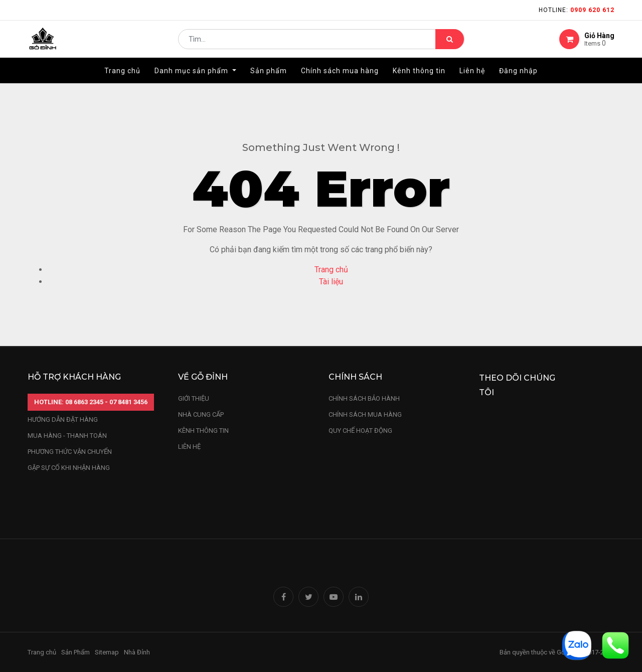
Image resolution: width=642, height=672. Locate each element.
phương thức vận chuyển (70, 452)
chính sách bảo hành (364, 398)
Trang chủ (331, 270)
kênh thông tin (203, 431)
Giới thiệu (194, 398)
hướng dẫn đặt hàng (63, 419)
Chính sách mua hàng (365, 414)
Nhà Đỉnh (138, 652)
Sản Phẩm (75, 652)
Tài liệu (331, 282)
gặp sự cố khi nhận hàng (69, 468)
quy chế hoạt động (360, 431)
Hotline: (577, 10)
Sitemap (107, 652)
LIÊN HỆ (189, 447)
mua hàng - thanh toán (67, 436)
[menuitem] (122, 79)
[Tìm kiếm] (450, 43)
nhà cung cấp (201, 414)
